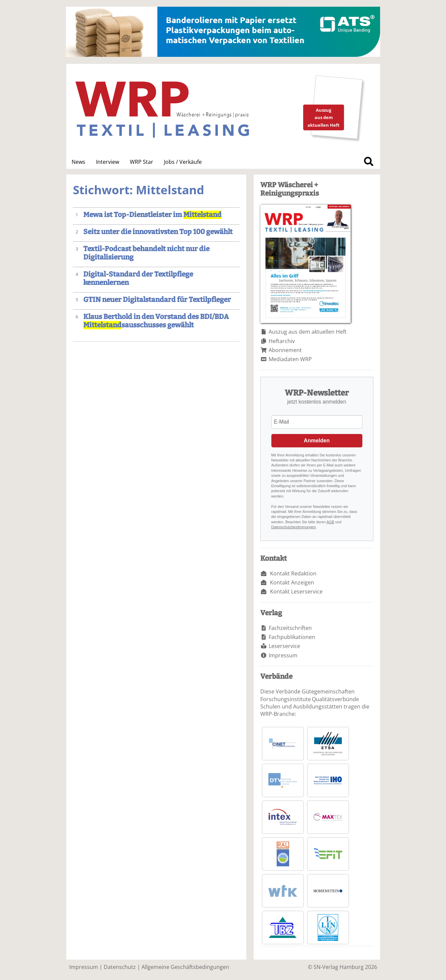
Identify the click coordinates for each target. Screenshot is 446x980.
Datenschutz (120, 967)
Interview (108, 162)
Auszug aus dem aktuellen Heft (308, 332)
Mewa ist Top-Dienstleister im (152, 215)
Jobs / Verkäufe (183, 162)
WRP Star (142, 162)
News (78, 162)
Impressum (283, 655)
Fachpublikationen (292, 637)
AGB (330, 522)
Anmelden (317, 441)
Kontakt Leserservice (296, 591)
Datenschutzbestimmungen (294, 527)
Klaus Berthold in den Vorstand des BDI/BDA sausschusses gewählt (156, 321)
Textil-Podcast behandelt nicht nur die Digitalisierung (146, 253)
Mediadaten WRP (290, 359)
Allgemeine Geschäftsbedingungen (185, 967)
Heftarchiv (282, 341)
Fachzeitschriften (290, 628)
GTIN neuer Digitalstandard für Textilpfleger (157, 300)
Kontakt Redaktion (293, 573)
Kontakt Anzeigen (292, 582)
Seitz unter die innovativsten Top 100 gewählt (158, 232)
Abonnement (285, 350)
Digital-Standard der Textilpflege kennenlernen (138, 279)
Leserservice (284, 646)
